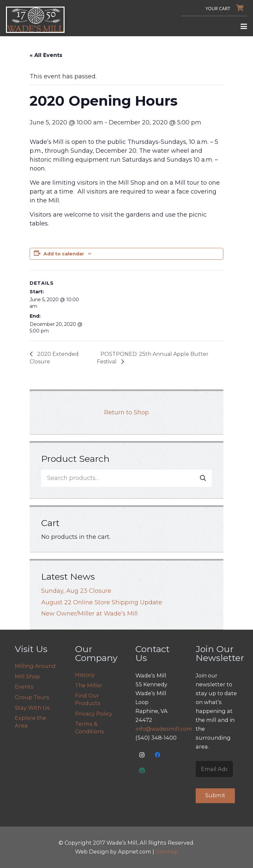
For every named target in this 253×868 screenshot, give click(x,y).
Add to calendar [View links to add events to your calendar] (64, 254)
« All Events (46, 55)
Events (24, 687)
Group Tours (32, 697)
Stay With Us (32, 708)
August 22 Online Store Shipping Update (102, 602)
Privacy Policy (94, 714)
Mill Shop (27, 676)
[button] (244, 26)
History (85, 675)
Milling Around (35, 666)
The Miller (89, 685)
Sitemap (167, 852)
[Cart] (226, 8)
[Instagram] (142, 755)
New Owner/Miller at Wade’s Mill (89, 614)
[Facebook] (158, 755)
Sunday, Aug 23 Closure (76, 591)
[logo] (35, 20)
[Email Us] (142, 770)
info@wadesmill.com (164, 729)
